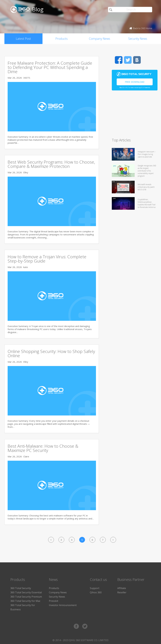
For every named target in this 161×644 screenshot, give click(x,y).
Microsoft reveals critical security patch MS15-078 (146, 187)
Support (95, 588)
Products (62, 39)
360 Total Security (21, 588)
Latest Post (23, 39)
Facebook (119, 60)
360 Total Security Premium (26, 597)
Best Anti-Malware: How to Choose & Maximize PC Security (43, 448)
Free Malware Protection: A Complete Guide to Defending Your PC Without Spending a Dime (50, 67)
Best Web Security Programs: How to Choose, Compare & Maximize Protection (51, 164)
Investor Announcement (63, 605)
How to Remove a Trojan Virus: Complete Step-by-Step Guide (47, 259)
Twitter (128, 60)
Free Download (135, 82)
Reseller (122, 592)
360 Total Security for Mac (25, 601)
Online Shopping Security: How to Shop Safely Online (51, 353)
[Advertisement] (134, 115)
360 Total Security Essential (26, 592)
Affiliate (122, 588)
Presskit (54, 601)
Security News (138, 39)
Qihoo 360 (96, 592)
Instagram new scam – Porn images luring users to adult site (147, 154)
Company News (100, 39)
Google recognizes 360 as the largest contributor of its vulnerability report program (147, 171)
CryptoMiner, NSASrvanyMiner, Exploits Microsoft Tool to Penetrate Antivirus (147, 203)
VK (137, 60)
